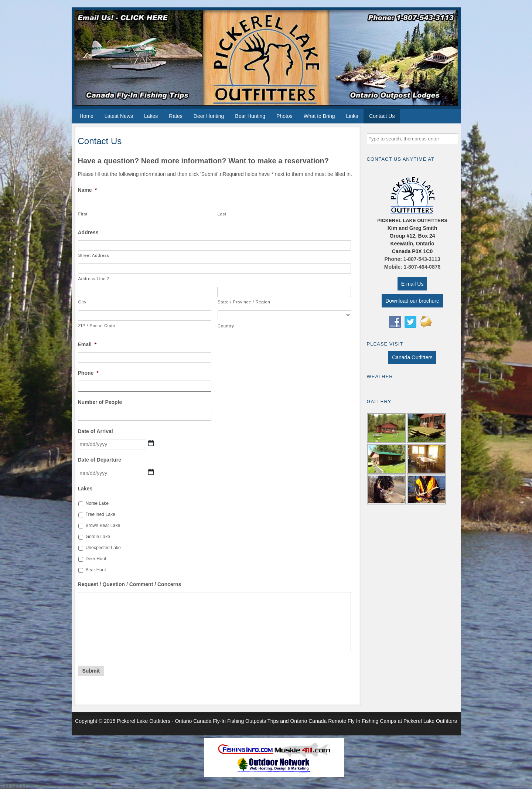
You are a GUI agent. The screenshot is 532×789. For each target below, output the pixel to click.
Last (222, 214)
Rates (176, 116)
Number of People (100, 402)
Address (88, 232)
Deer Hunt (96, 559)
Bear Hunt (96, 570)
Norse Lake (97, 503)
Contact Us (382, 116)
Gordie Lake (98, 537)
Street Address (94, 255)
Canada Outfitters (412, 357)
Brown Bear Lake (103, 526)
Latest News (119, 116)
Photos (284, 116)
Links (352, 116)
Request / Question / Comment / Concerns (130, 584)
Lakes (151, 116)
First (83, 214)
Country (226, 326)
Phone (88, 373)
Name (88, 190)
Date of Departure (100, 460)
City (82, 302)
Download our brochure (412, 301)
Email (87, 344)
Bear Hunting (250, 116)
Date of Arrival (96, 431)
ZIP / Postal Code (97, 326)
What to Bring (319, 116)
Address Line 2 (94, 279)
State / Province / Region (244, 302)
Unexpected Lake (103, 548)
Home (87, 116)
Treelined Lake (100, 514)
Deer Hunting (209, 116)
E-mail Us (412, 284)
